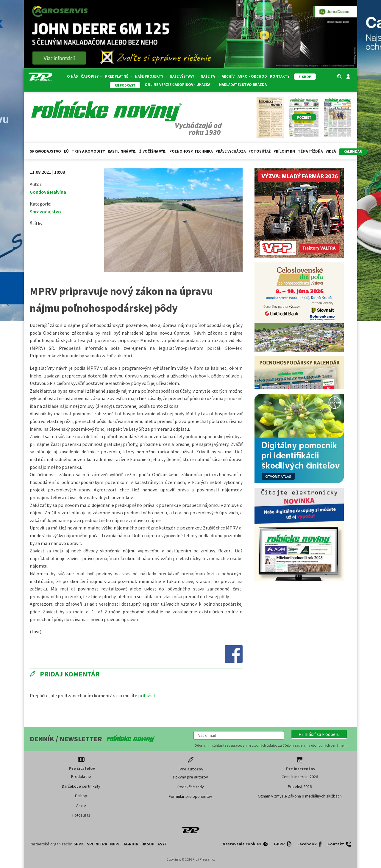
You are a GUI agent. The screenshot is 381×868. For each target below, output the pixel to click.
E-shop (81, 796)
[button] (319, 734)
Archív (228, 76)
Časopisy (92, 76)
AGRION (131, 844)
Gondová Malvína (48, 192)
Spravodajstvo (45, 151)
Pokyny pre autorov (190, 777)
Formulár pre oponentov (190, 796)
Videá (331, 151)
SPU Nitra (97, 844)
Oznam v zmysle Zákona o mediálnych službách (300, 796)
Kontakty (280, 76)
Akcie (81, 806)
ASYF (162, 844)
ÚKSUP (148, 844)
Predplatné (118, 76)
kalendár (353, 152)
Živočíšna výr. (153, 151)
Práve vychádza (231, 151)
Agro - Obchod (252, 76)
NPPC (115, 844)
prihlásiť (147, 695)
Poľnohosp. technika (191, 151)
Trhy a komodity (88, 151)
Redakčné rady (191, 787)
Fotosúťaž (260, 151)
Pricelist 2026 (300, 786)
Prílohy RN (284, 151)
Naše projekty (151, 76)
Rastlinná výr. (122, 151)
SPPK (79, 844)
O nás (72, 76)
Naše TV (210, 76)
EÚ (66, 151)
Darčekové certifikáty (81, 786)
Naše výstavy (184, 76)
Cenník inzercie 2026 (300, 777)
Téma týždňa (310, 151)
